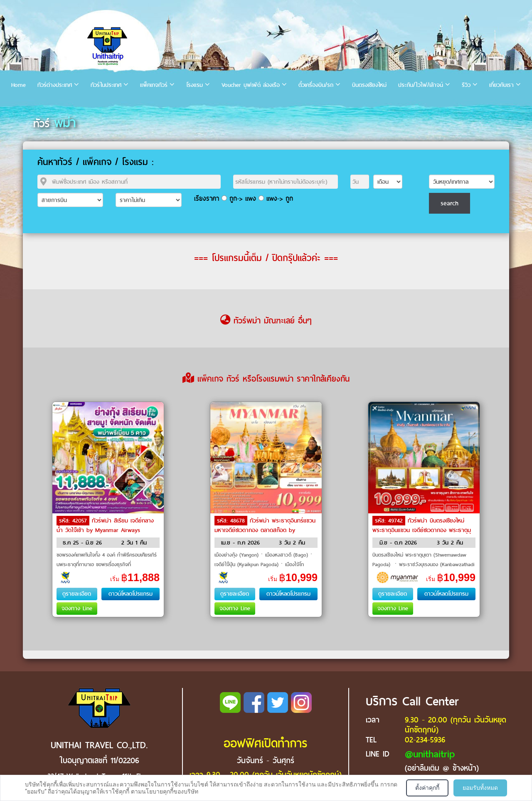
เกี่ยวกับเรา (501, 85)
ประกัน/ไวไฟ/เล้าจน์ (421, 85)
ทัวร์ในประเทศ (106, 85)
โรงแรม (195, 85)
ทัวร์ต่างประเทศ (55, 85)
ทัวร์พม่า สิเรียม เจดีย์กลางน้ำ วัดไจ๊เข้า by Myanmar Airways (105, 525)
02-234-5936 (425, 740)
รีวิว (466, 85)
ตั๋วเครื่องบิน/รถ (316, 85)
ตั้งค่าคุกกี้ (427, 788)
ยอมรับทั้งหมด (480, 788)
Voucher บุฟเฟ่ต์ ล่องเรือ (251, 85)
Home (18, 85)
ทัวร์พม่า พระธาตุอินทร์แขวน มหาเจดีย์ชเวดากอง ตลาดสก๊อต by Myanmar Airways (265, 530)
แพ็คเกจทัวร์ (154, 85)
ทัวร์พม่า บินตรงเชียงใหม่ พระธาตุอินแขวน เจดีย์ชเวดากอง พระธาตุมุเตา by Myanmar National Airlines (422, 530)
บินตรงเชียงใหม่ (369, 85)
